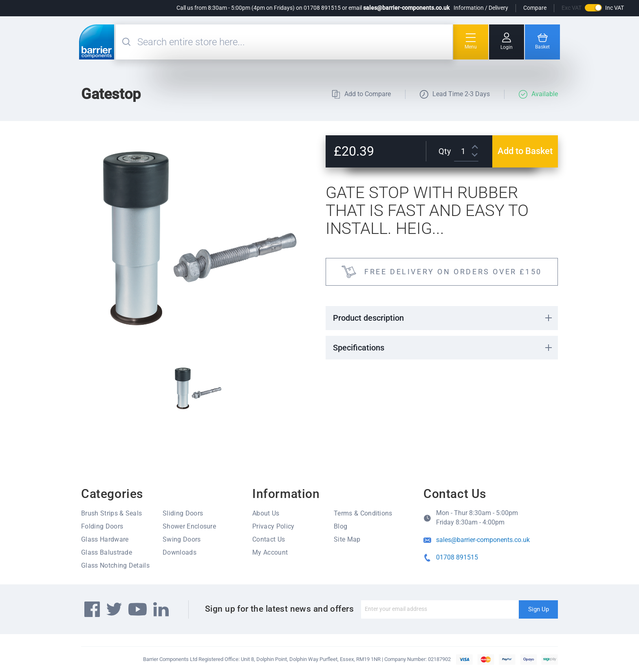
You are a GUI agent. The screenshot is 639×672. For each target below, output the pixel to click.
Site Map (347, 539)
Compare (535, 8)
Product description (368, 318)
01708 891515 (457, 557)
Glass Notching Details (115, 565)
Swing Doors (182, 539)
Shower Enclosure (189, 526)
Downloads (180, 552)
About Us (266, 513)
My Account (270, 552)
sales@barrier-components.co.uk (406, 8)
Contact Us (269, 539)
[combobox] (294, 42)
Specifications (359, 348)
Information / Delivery (481, 8)
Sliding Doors (183, 513)
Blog (340, 526)
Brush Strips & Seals (111, 513)
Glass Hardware (105, 539)
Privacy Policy (273, 526)
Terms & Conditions (363, 513)
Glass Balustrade (107, 552)
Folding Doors (102, 526)
